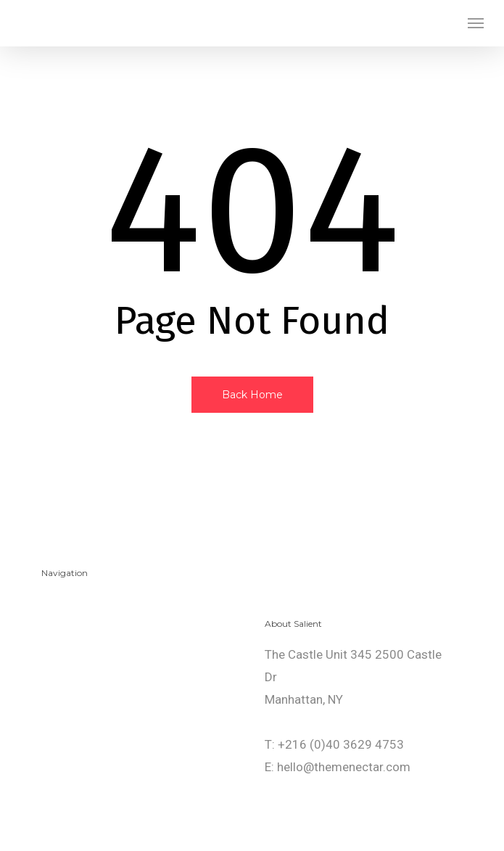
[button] (476, 23)
